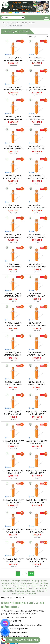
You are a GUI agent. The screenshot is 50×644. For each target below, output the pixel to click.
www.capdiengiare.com (18, 568)
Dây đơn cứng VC (35, 522)
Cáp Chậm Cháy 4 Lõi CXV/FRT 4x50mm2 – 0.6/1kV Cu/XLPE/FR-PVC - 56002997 (37, 484)
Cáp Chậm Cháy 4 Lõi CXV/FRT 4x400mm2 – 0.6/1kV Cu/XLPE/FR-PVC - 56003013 (37, 414)
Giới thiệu (16, 517)
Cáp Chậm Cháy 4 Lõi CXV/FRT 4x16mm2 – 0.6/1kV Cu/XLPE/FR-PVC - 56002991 (37, 498)
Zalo (5, 632)
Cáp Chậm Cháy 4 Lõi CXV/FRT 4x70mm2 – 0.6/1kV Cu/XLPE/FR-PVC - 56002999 (13, 484)
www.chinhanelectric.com (19, 572)
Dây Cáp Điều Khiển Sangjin (25, 527)
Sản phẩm (26, 517)
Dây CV (6, 519)
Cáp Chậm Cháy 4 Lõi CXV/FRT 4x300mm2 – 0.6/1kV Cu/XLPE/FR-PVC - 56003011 (13, 444)
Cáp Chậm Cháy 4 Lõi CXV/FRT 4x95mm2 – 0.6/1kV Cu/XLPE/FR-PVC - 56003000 (37, 471)
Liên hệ (33, 530)
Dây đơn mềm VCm (18, 519)
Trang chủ (6, 517)
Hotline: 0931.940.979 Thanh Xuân (20, 640)
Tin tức (41, 527)
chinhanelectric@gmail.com (18, 565)
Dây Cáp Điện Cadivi (39, 517)
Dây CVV (20, 534)
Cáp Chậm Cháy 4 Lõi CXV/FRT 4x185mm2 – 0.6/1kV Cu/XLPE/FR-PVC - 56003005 (13, 457)
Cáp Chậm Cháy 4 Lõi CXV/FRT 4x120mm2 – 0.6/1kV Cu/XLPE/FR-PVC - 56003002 (13, 471)
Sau (31, 510)
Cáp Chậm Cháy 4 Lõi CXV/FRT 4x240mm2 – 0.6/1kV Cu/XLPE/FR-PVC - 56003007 (37, 444)
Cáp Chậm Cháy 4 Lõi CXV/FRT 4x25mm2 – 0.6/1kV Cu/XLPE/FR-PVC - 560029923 (13, 498)
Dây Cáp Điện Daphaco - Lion (27, 524)
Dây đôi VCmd (33, 519)
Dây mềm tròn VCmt (19, 522)
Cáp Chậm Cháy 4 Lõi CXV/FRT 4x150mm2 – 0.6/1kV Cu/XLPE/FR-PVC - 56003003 (37, 457)
